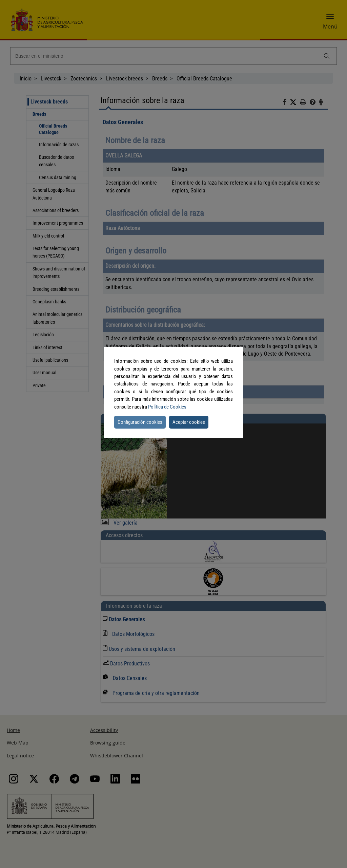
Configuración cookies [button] (140, 422)
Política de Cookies (167, 407)
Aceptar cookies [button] (189, 422)
